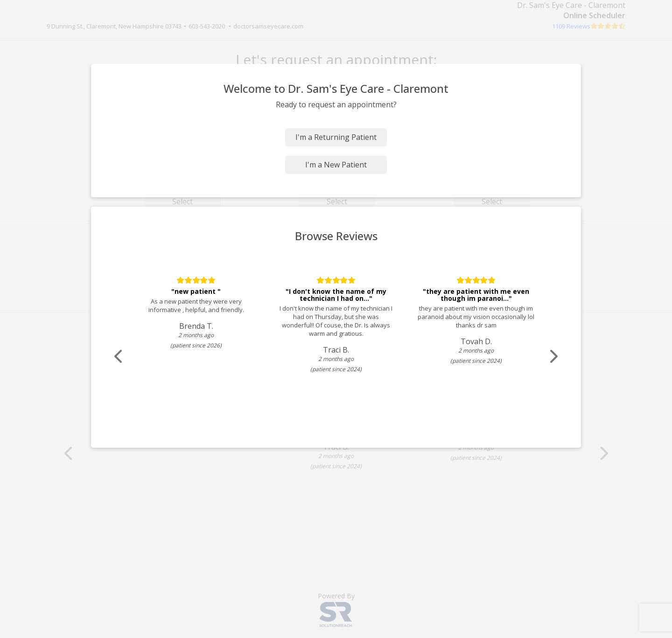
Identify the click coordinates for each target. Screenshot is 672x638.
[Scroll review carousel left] (119, 357)
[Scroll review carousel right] (553, 357)
